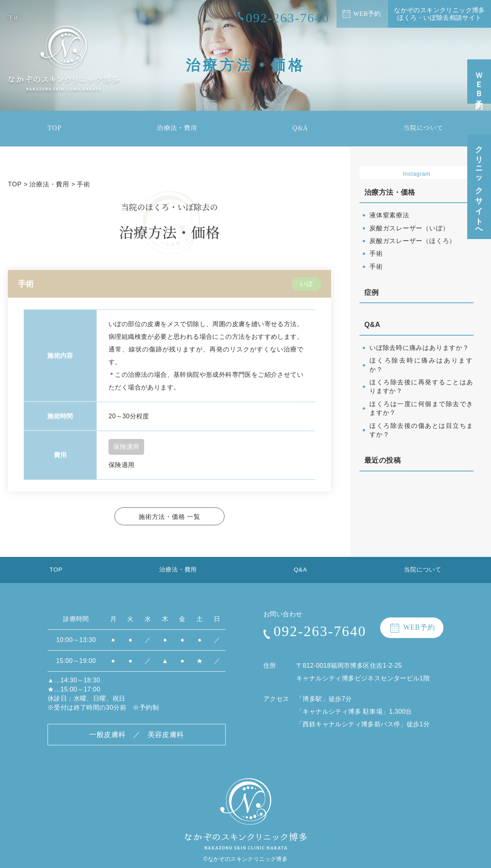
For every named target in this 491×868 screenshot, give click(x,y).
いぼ (307, 284)
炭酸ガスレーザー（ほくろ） (412, 242)
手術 (376, 255)
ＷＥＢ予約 (479, 83)
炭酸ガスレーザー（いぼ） (408, 229)
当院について (423, 128)
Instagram (417, 175)
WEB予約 (367, 14)
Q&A (300, 128)
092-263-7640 (320, 636)
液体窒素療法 (389, 216)
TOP (55, 128)
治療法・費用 (177, 128)
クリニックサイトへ (479, 187)
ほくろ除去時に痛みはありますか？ (421, 362)
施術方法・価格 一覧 (169, 517)
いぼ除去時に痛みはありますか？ (418, 349)
